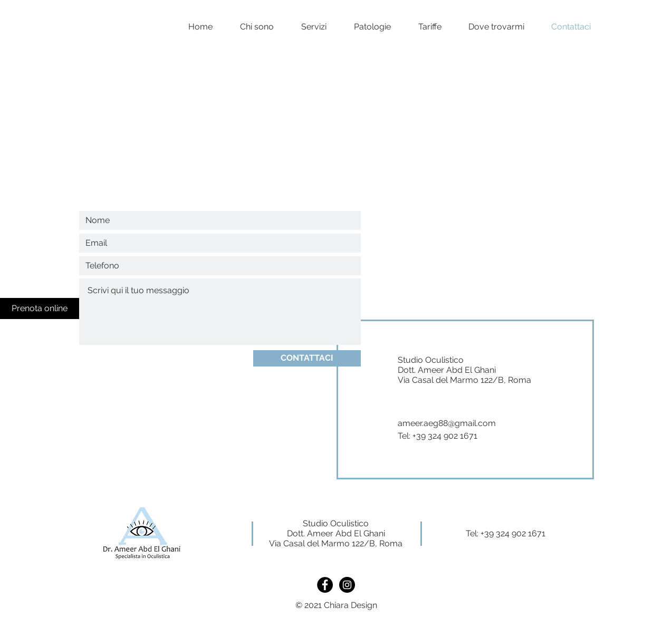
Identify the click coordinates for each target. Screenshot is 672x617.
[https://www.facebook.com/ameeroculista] (325, 585)
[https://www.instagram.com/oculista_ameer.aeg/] (347, 585)
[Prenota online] (40, 308)
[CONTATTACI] (307, 358)
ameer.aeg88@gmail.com (447, 423)
